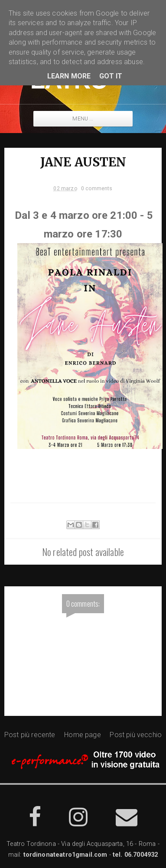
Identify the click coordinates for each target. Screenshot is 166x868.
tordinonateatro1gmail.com (65, 855)
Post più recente (30, 735)
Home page (82, 735)
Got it (111, 76)
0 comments (97, 189)
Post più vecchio (136, 735)
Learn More (69, 76)
